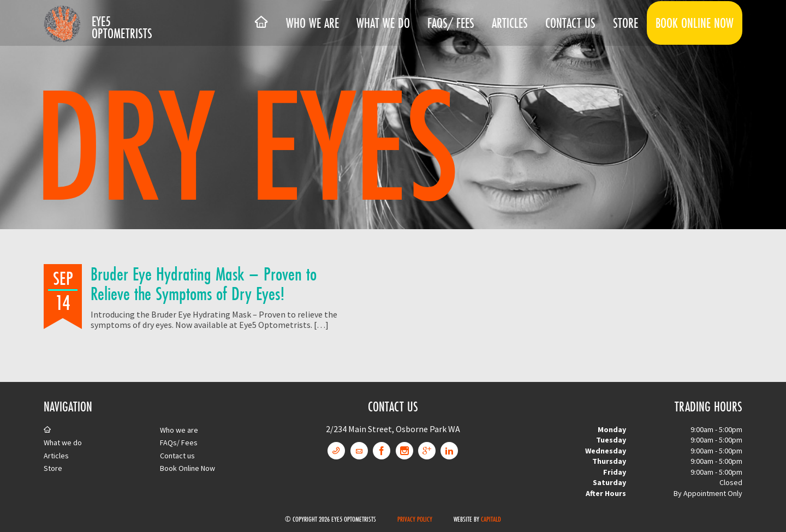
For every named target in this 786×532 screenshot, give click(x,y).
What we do (383, 23)
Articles (510, 23)
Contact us (570, 23)
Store (626, 23)
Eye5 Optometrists (122, 27)
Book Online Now (695, 23)
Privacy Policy (415, 519)
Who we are (312, 23)
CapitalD (491, 519)
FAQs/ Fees (451, 23)
